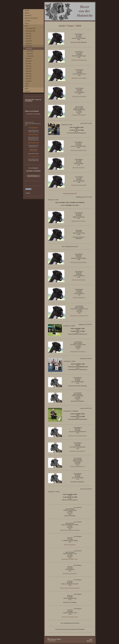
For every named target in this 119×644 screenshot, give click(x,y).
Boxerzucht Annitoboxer (70, 545)
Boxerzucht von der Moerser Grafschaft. (70, 530)
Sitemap (59, 639)
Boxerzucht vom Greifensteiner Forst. (79, 316)
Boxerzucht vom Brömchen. (79, 280)
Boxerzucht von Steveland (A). (78, 352)
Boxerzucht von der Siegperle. (79, 78)
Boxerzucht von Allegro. (79, 168)
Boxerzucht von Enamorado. (79, 96)
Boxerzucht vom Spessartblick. (79, 185)
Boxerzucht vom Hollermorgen (79, 60)
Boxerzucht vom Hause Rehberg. (79, 262)
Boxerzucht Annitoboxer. (79, 298)
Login (91, 639)
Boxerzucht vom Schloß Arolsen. (78, 150)
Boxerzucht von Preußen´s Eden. (70, 559)
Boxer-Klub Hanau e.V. (33, 176)
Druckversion (52, 639)
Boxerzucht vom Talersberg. (79, 115)
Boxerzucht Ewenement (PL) (70, 573)
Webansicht (89, 641)
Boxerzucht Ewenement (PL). (78, 466)
